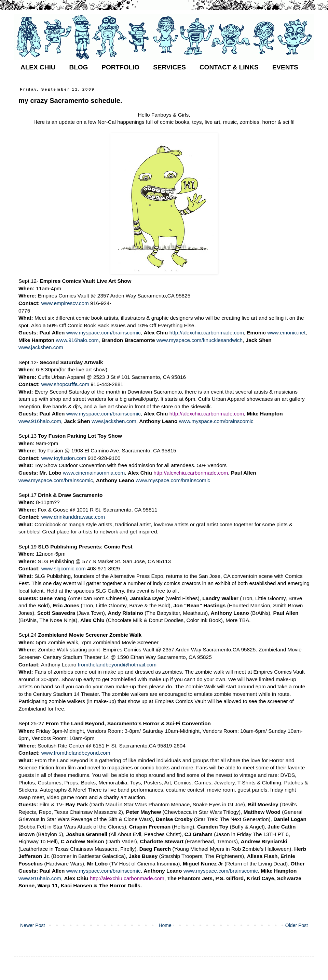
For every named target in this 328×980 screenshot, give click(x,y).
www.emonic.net (286, 333)
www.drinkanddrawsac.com (73, 517)
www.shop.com (65, 384)
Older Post (297, 925)
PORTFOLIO (120, 67)
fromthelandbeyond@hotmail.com (117, 665)
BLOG (78, 67)
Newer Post (32, 925)
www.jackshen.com (41, 347)
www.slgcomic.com (64, 568)
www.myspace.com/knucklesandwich (200, 340)
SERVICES (169, 67)
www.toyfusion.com (64, 458)
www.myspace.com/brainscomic (104, 333)
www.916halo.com (77, 340)
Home (165, 925)
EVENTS (285, 67)
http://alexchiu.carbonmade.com (207, 333)
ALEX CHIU (38, 67)
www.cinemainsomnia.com (94, 473)
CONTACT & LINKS (229, 67)
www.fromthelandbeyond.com (76, 753)
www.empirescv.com (65, 303)
